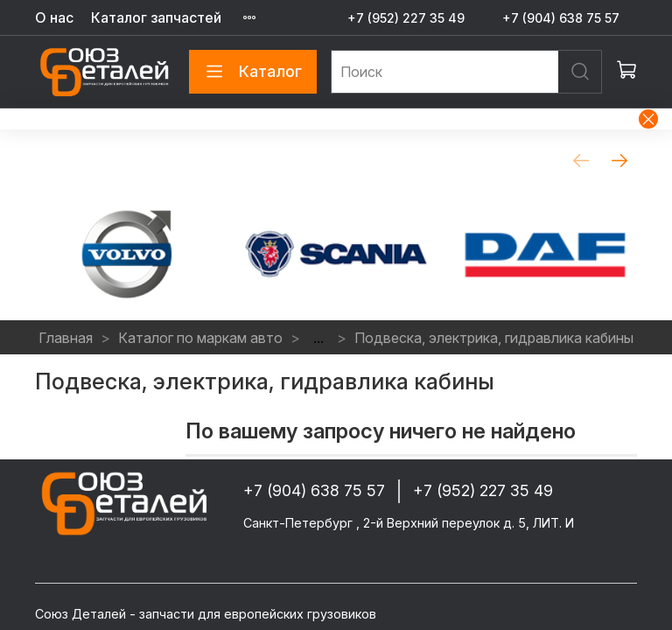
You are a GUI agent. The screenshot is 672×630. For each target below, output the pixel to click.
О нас (54, 17)
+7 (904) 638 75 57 (561, 18)
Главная (66, 338)
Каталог (253, 72)
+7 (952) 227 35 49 (406, 18)
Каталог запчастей (156, 17)
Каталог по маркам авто (200, 338)
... (318, 338)
